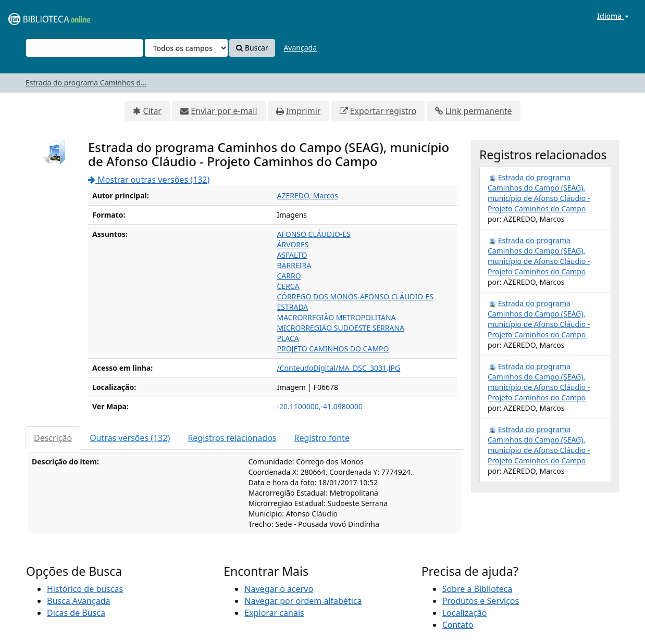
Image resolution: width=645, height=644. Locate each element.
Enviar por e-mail (224, 111)
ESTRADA (293, 307)
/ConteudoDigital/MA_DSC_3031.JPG (339, 368)
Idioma (613, 16)
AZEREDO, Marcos (308, 195)
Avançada (300, 48)
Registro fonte (322, 438)
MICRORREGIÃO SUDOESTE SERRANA (341, 328)
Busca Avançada (78, 601)
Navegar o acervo (279, 589)
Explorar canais (274, 613)
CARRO (289, 276)
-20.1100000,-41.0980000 (320, 406)
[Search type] (186, 48)
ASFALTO (292, 255)
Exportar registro (383, 111)
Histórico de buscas (85, 589)
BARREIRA (294, 265)
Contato (458, 625)
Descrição (53, 438)
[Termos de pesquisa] (84, 48)
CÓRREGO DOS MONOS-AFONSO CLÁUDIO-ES (356, 296)
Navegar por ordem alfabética (303, 601)
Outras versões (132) (130, 438)
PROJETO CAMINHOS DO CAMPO (333, 349)
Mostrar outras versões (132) (149, 180)
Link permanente (478, 111)
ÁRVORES (293, 244)
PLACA (288, 338)
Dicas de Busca (76, 613)
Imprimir (303, 111)
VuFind (33, 16)
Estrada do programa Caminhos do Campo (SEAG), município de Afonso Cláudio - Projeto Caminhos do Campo (539, 193)
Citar (152, 111)
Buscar (252, 48)
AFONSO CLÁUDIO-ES (314, 234)
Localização (465, 613)
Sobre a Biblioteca (477, 589)
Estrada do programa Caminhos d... (86, 83)
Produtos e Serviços (481, 601)
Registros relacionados (232, 438)
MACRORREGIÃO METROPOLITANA (337, 317)
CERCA (288, 286)
